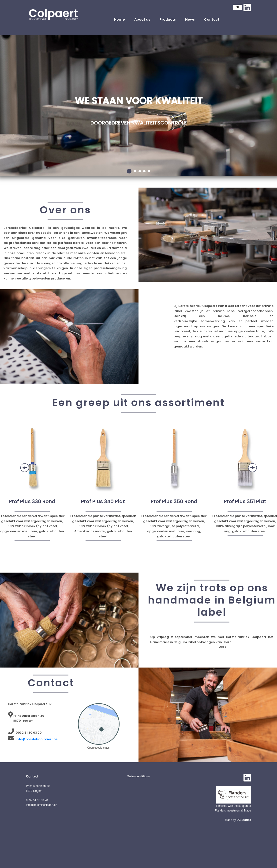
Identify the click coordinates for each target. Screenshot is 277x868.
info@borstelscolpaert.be (37, 739)
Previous (25, 468)
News (190, 19)
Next (252, 468)
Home (120, 19)
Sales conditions (138, 776)
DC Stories (244, 820)
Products (168, 19)
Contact (212, 19)
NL (237, 7)
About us (142, 19)
